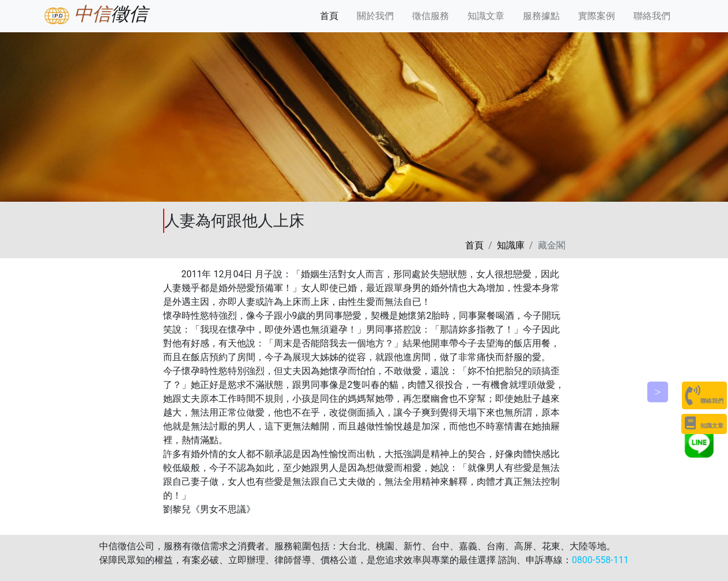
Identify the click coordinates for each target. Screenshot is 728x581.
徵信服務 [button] (431, 16)
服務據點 (541, 16)
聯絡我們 (652, 16)
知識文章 (486, 16)
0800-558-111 (600, 560)
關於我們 (378, 15)
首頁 (331, 15)
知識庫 (511, 245)
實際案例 (597, 16)
